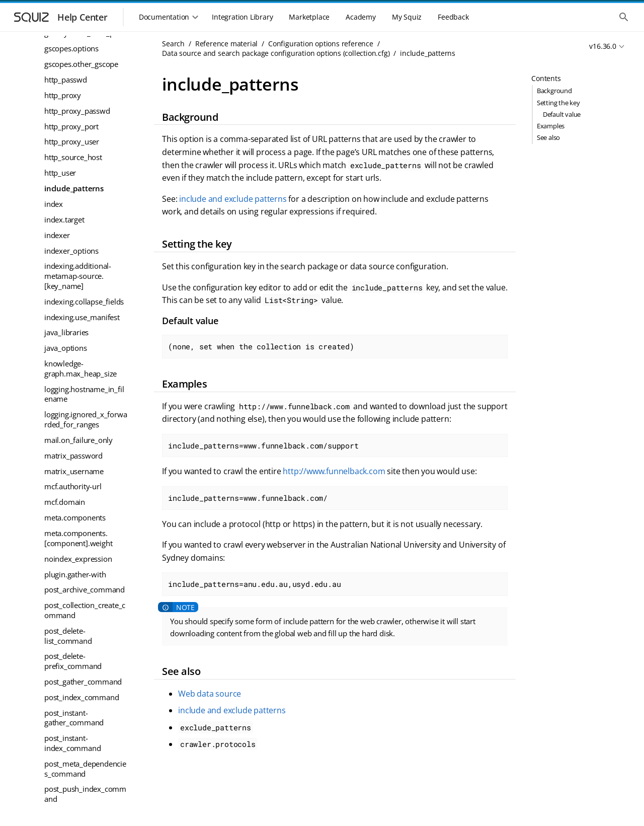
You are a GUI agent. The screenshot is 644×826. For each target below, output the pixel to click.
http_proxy (63, 95)
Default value (562, 114)
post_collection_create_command (85, 610)
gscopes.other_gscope (81, 64)
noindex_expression (78, 559)
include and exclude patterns (233, 199)
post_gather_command (83, 682)
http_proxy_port (71, 126)
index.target (64, 219)
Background (554, 91)
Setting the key (558, 103)
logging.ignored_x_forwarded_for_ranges (86, 419)
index (54, 204)
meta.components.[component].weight (78, 538)
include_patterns (74, 188)
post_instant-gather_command (74, 718)
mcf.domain (65, 502)
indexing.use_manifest (82, 317)
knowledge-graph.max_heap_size (80, 368)
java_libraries (66, 332)
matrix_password (73, 456)
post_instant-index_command (72, 743)
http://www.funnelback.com (334, 471)
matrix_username (74, 471)
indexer (57, 235)
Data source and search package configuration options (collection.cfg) (276, 53)
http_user (60, 173)
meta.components (75, 517)
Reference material (226, 44)
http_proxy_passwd (77, 111)
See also (548, 137)
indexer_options (71, 251)
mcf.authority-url (73, 486)
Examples (551, 126)
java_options (66, 348)
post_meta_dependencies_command (85, 769)
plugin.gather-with (75, 574)
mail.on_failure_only (78, 440)
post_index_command (82, 697)
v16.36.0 (602, 46)
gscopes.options (71, 48)
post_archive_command (85, 589)
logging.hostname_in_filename (84, 394)
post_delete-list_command (68, 636)
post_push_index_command (85, 794)
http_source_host (73, 157)
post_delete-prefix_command (73, 661)
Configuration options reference (321, 44)
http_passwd (66, 80)
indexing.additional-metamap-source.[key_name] (78, 276)
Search (173, 44)
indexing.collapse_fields (84, 302)
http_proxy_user (72, 141)
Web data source (210, 694)
